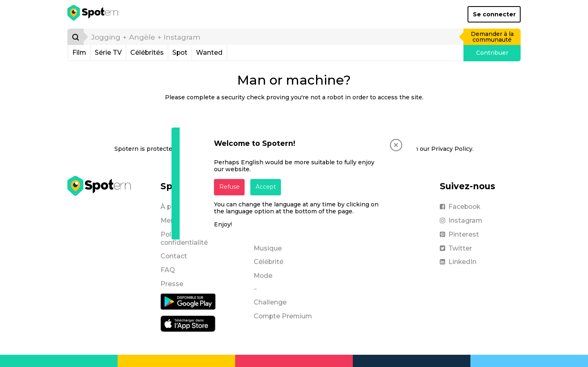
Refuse (229, 187)
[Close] (396, 145)
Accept (266, 187)
